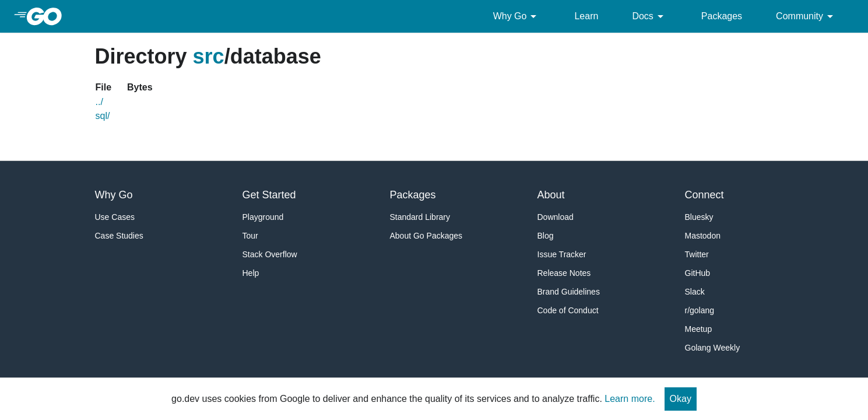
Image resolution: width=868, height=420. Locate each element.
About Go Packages (426, 236)
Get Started (269, 195)
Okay (681, 399)
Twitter (697, 254)
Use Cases (115, 217)
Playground (263, 217)
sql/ (103, 116)
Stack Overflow (270, 254)
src (209, 56)
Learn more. (630, 399)
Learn (586, 16)
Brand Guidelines (569, 292)
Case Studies (119, 236)
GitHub (698, 273)
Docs (649, 16)
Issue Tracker (562, 254)
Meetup (699, 329)
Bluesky (699, 217)
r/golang (700, 310)
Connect (704, 195)
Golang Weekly (713, 348)
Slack (695, 292)
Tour (250, 236)
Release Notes (564, 273)
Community (806, 16)
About (551, 195)
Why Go (517, 16)
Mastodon (703, 236)
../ (99, 102)
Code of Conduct (568, 310)
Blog (546, 236)
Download (556, 217)
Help (251, 273)
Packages (722, 16)
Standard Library (420, 217)
